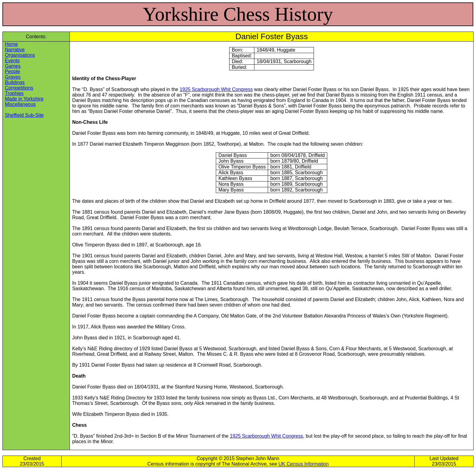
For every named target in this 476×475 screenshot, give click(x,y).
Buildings (15, 82)
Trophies (14, 93)
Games (13, 66)
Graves (13, 77)
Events (12, 61)
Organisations (20, 55)
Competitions (19, 88)
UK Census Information (303, 464)
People (12, 71)
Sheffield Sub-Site (24, 115)
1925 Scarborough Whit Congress (216, 89)
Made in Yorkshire (24, 99)
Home (11, 44)
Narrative (15, 50)
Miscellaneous (20, 104)
